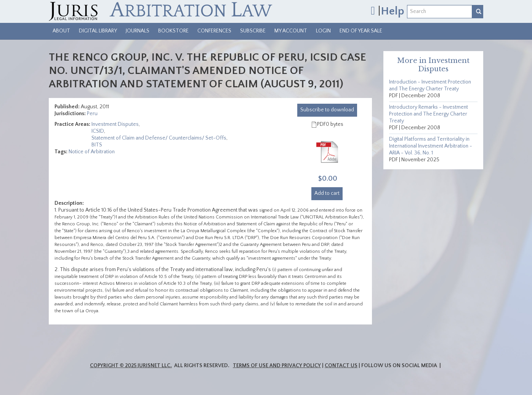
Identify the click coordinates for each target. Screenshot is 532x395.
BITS (97, 145)
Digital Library (98, 31)
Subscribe (253, 31)
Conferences (214, 31)
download (327, 110)
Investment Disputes (115, 124)
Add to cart (327, 193)
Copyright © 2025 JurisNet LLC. (131, 366)
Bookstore (173, 31)
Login (323, 31)
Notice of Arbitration (92, 152)
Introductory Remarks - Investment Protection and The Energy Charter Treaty (429, 114)
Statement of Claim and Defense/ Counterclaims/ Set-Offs (159, 138)
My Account (291, 31)
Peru (92, 114)
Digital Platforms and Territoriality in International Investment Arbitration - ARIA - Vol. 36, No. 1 (431, 146)
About (61, 31)
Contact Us (341, 366)
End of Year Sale (361, 31)
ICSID (98, 131)
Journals (138, 31)
